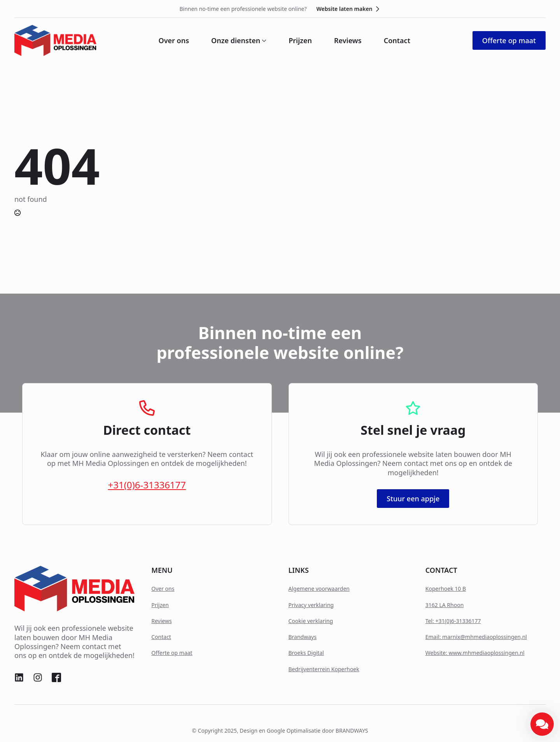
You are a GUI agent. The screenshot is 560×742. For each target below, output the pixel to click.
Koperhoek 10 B (446, 589)
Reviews (348, 40)
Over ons (174, 40)
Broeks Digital (306, 653)
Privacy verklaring (311, 605)
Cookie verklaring (311, 621)
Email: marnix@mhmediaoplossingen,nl (476, 637)
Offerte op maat (172, 653)
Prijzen (300, 40)
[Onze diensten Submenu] (263, 40)
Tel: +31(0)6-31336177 (453, 621)
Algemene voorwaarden (319, 589)
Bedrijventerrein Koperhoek (324, 669)
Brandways (303, 637)
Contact (397, 40)
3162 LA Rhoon (445, 605)
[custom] (19, 677)
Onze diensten (236, 40)
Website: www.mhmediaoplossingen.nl (475, 653)
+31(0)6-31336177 (147, 485)
